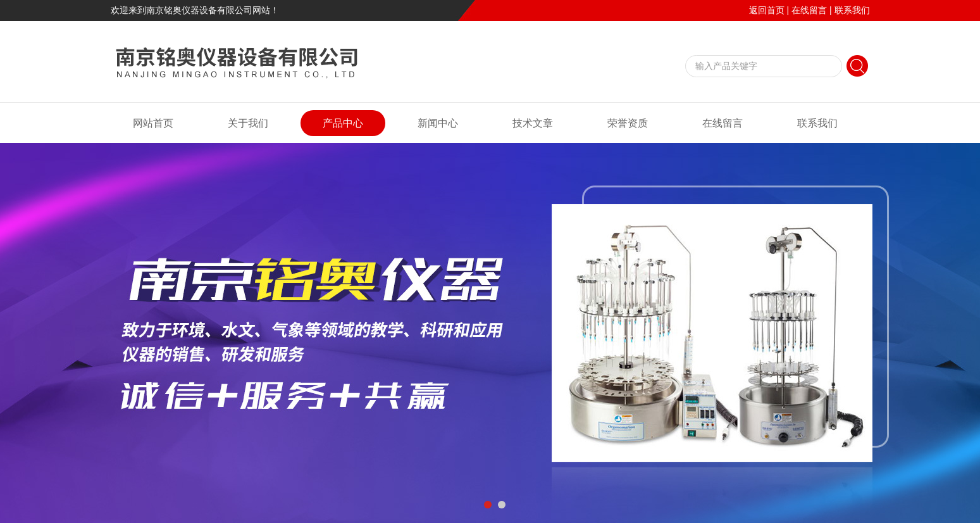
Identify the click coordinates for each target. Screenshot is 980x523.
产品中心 (343, 123)
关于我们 (248, 123)
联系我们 (852, 10)
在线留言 (809, 10)
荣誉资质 (628, 123)
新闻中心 (438, 123)
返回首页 (767, 10)
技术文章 (533, 123)
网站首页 (153, 123)
